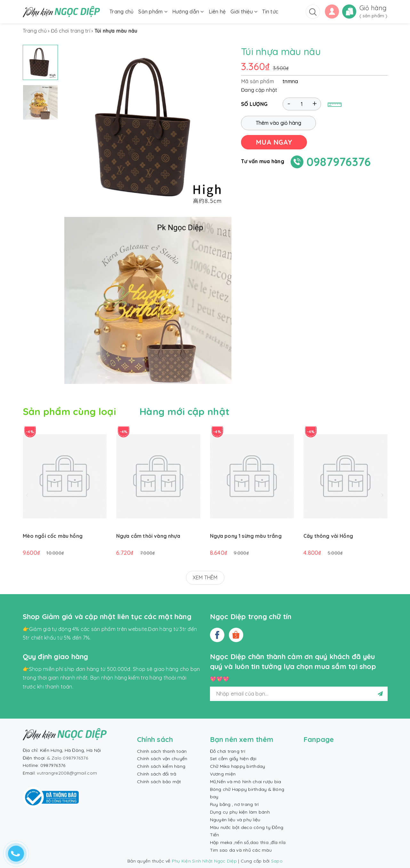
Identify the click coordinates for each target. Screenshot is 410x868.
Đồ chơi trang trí (228, 751)
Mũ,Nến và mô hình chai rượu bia (246, 782)
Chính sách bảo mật (159, 782)
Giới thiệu (244, 12)
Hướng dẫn (188, 12)
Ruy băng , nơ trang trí (234, 804)
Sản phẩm (153, 12)
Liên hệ (217, 12)
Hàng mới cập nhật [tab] (185, 411)
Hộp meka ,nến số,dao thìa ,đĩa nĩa (248, 842)
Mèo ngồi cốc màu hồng (53, 536)
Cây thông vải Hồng (328, 536)
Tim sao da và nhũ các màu (241, 850)
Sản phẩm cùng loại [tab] (69, 411)
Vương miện (223, 774)
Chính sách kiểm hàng (161, 766)
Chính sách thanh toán (162, 751)
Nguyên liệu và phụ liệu (235, 820)
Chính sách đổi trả (157, 774)
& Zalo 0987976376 (68, 758)
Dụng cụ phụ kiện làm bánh (240, 812)
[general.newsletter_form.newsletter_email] (299, 694)
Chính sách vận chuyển (162, 759)
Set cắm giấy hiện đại (233, 759)
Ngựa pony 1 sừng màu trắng (246, 536)
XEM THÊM (205, 577)
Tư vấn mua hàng (263, 161)
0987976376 (339, 162)
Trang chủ (121, 12)
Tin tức (270, 12)
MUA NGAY (274, 142)
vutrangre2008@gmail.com (67, 773)
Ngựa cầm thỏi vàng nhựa (148, 536)
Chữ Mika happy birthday (238, 766)
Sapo (277, 861)
